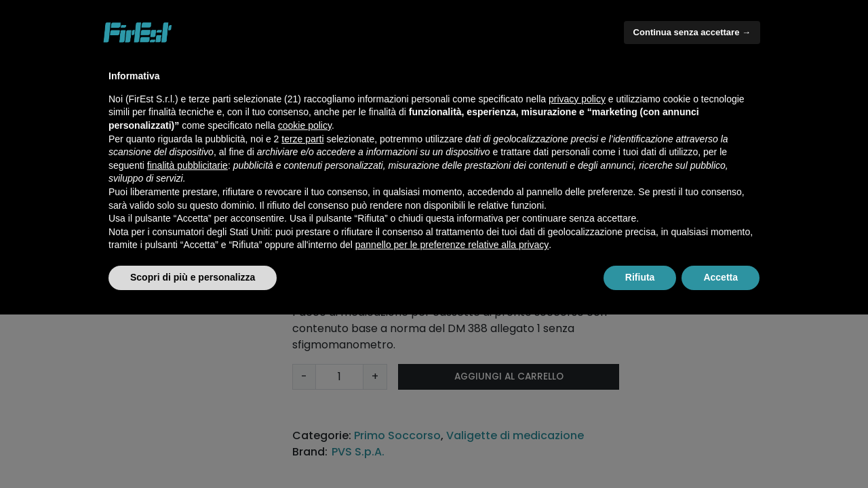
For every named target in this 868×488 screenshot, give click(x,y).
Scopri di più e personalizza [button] (193, 277)
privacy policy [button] (577, 99)
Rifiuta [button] (640, 277)
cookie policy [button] (305, 125)
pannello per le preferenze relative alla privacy (452, 245)
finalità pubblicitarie (188, 165)
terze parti (302, 139)
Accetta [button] (721, 277)
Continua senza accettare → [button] (692, 32)
